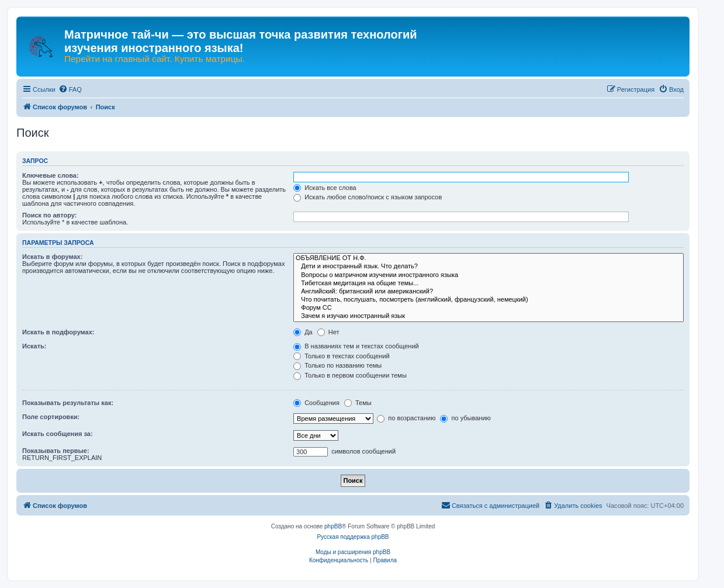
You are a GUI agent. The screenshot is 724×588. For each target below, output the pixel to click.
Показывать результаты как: (68, 403)
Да (303, 332)
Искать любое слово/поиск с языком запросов (368, 197)
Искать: (34, 346)
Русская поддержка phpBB (353, 537)
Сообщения (316, 403)
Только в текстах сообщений (342, 356)
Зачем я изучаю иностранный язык (489, 316)
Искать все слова (325, 188)
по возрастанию (406, 418)
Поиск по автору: (49, 215)
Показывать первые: (56, 451)
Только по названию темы (337, 365)
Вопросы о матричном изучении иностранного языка (489, 275)
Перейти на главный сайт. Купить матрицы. (155, 59)
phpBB (333, 526)
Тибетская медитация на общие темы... (489, 283)
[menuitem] (70, 89)
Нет (328, 332)
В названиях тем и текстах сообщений (356, 346)
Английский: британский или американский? (489, 292)
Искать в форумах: (52, 257)
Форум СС (489, 308)
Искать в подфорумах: (58, 332)
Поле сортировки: (51, 417)
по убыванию (465, 418)
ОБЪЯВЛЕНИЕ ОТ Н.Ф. (489, 258)
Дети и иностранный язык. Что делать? (489, 267)
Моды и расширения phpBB (353, 552)
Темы (358, 403)
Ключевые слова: (51, 175)
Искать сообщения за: (58, 434)
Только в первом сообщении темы (350, 375)
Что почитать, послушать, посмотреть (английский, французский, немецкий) (489, 300)
